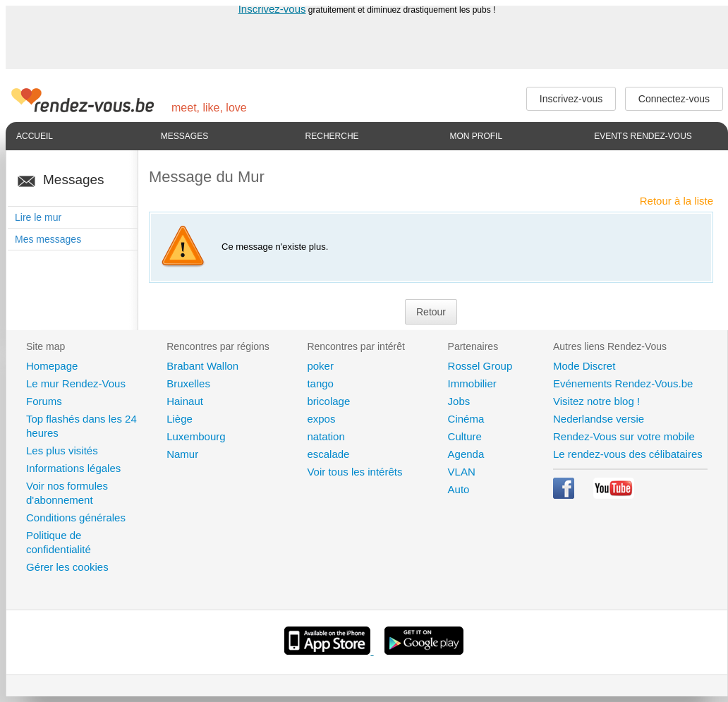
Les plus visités (62, 450)
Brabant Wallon (202, 366)
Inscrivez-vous (272, 9)
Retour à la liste (677, 201)
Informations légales (73, 468)
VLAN (462, 472)
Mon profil (476, 136)
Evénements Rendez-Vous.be (623, 383)
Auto (459, 489)
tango (320, 383)
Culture (465, 436)
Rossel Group (480, 366)
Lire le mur (38, 217)
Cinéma (466, 419)
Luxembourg (196, 436)
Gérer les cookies (67, 567)
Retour (431, 312)
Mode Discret (584, 366)
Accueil (35, 136)
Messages (184, 136)
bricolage (328, 401)
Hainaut (185, 401)
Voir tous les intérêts (354, 472)
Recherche (332, 136)
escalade (328, 454)
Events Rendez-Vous (643, 136)
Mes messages (48, 239)
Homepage (52, 366)
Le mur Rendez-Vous (76, 383)
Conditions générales (76, 518)
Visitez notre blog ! (596, 401)
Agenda (466, 454)
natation (326, 436)
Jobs (459, 401)
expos (321, 419)
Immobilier (472, 383)
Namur (182, 454)
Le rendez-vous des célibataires (628, 454)
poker (320, 366)
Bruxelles (188, 383)
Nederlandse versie (599, 419)
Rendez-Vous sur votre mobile (624, 436)
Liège (180, 419)
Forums (44, 401)
